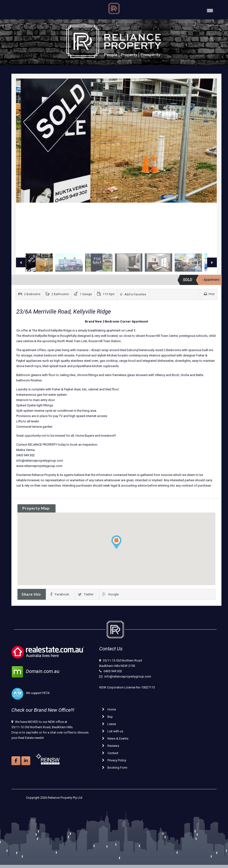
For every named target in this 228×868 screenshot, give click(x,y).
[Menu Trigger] (210, 10)
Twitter (86, 594)
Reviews (111, 746)
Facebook (60, 594)
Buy (107, 717)
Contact (110, 753)
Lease (109, 724)
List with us (113, 731)
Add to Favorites (133, 294)
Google (110, 594)
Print (209, 294)
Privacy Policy (114, 760)
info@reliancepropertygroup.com (128, 676)
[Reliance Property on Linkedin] (26, 761)
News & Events (115, 738)
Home (109, 709)
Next (212, 262)
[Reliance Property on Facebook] (16, 761)
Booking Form (115, 768)
